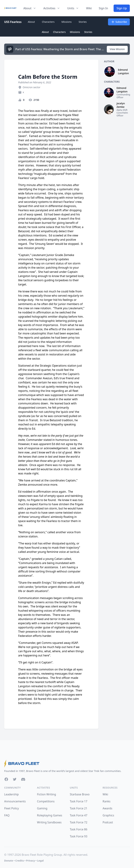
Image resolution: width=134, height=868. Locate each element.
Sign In (103, 8)
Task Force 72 (79, 822)
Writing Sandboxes (49, 822)
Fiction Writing (46, 794)
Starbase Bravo (80, 794)
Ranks (107, 801)
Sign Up (122, 8)
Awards (107, 808)
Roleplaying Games (50, 815)
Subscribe (119, 22)
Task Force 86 (79, 829)
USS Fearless (13, 22)
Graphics (108, 815)
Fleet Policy (12, 808)
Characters (48, 22)
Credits (19, 861)
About (31, 22)
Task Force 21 (79, 808)
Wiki (89, 8)
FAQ (7, 815)
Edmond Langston (123, 71)
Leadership (11, 794)
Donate (9, 861)
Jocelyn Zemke (121, 105)
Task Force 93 (79, 836)
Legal (40, 861)
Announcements (15, 801)
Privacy (30, 861)
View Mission (117, 49)
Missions (66, 22)
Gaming (42, 808)
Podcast (108, 822)
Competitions (46, 801)
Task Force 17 (79, 801)
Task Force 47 (79, 815)
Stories (83, 22)
